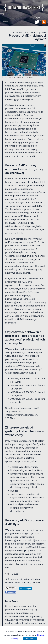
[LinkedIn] (26, 589)
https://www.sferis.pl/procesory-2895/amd (22, 416)
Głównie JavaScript (24, 8)
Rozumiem (30, 639)
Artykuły (6, 22)
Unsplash (12, 77)
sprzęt (15, 573)
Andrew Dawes (28, 77)
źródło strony (12, 579)
